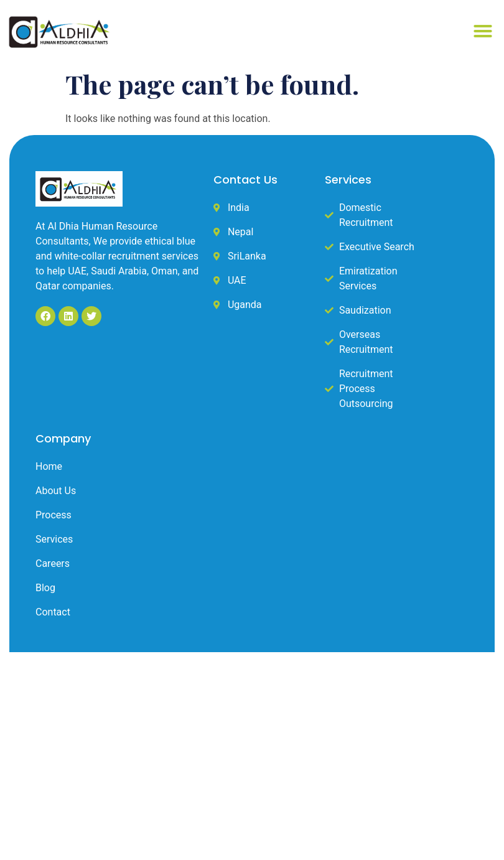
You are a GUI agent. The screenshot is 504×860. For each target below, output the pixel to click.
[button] (483, 31)
